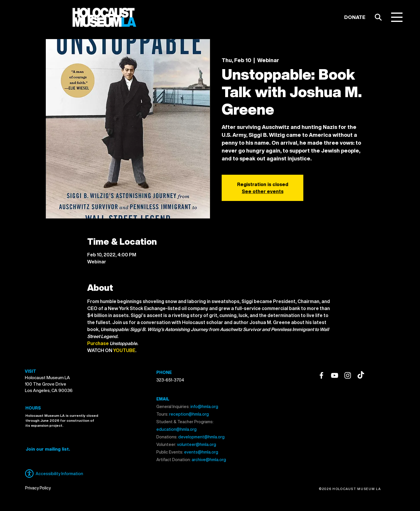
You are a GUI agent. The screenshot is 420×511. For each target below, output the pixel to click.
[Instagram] (348, 375)
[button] (397, 17)
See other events (263, 191)
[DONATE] (355, 17)
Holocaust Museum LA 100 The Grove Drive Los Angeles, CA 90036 (49, 384)
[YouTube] (335, 375)
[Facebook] (321, 375)
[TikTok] (361, 375)
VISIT (30, 371)
